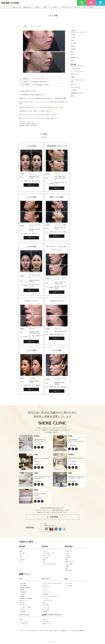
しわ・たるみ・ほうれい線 (49, 564)
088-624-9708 (39, 498)
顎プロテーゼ (23, 605)
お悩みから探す (27, 7)
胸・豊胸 (68, 558)
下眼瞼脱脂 (23, 592)
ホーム (20, 26)
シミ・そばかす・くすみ (49, 553)
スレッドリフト (24, 609)
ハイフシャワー (47, 607)
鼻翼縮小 (22, 596)
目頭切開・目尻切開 (25, 588)
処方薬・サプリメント (48, 624)
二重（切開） (23, 583)
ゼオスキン (46, 619)
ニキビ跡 (45, 558)
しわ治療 (73, 38)
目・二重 (22, 553)
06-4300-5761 (39, 481)
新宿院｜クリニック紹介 (38, 631)
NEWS (74, 631)
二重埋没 (73, 77)
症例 (45, 7)
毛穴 (44, 562)
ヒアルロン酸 (69, 586)
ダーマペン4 (46, 588)
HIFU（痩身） (46, 605)
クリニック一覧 (65, 7)
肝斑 (44, 560)
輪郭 (21, 551)
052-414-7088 (73, 464)
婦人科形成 (23, 611)
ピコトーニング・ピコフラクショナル (52, 583)
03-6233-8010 (39, 444)
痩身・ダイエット (70, 562)
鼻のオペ (73, 60)
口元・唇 (22, 560)
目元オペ (73, 55)
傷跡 (67, 560)
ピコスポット (46, 586)
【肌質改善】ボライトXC (77, 93)
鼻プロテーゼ (74, 84)
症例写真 (25, 26)
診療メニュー (15, 7)
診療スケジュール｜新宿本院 (60, 631)
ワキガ (67, 553)
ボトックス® (69, 583)
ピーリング (46, 598)
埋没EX (73, 96)
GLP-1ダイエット (47, 622)
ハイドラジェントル (48, 601)
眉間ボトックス (75, 74)
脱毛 (67, 568)
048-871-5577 (39, 464)
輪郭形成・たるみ (75, 58)
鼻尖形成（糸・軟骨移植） (27, 598)
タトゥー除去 (69, 564)
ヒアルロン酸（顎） (76, 69)
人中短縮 (22, 603)
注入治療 (73, 49)
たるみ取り (23, 594)
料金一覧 (37, 7)
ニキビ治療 (32, 26)
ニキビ (44, 551)
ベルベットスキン (47, 592)
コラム (84, 7)
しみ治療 (73, 35)
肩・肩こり (68, 551)
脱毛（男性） (69, 570)
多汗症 (67, 555)
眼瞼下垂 (22, 590)
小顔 (21, 558)
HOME (22, 631)
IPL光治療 (45, 594)
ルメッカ (45, 590)
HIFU (44, 603)
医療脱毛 (45, 611)
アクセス (76, 7)
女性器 (67, 566)
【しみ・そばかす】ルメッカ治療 (78, 81)
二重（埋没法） (24, 586)
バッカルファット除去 (25, 607)
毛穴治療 (73, 46)
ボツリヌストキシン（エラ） (78, 71)
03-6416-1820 (73, 446)
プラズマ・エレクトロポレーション (51, 596)
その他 (72, 40)
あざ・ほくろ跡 (47, 555)
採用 (92, 7)
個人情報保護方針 (81, 631)
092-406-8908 (73, 481)
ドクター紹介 (54, 7)
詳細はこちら (31, 185)
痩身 (72, 52)
